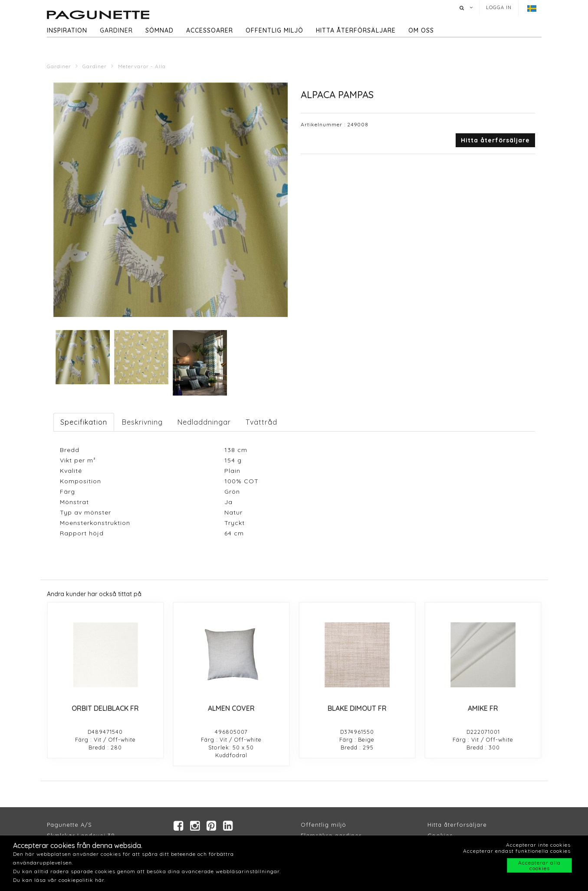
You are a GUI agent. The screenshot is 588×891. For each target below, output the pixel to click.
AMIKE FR (483, 708)
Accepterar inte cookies (538, 845)
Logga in (499, 7)
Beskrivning (142, 422)
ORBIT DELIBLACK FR (105, 708)
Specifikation (84, 422)
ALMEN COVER (231, 708)
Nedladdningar (204, 422)
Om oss (421, 30)
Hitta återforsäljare (457, 825)
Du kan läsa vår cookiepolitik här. (59, 880)
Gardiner (116, 30)
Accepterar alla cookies (539, 865)
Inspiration (67, 30)
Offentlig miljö (274, 30)
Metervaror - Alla (142, 66)
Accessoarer (210, 30)
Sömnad (159, 30)
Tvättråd (261, 422)
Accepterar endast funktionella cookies (517, 851)
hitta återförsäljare (356, 30)
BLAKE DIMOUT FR (357, 708)
